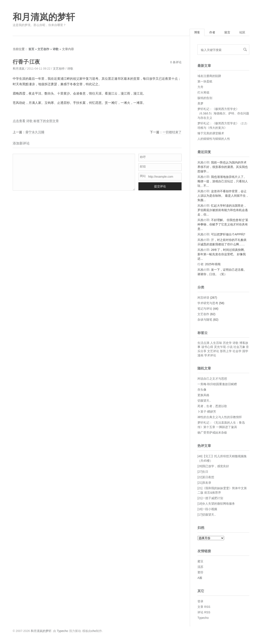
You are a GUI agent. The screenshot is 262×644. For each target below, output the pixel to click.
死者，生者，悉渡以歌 (212, 406)
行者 (200, 264)
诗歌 (56, 49)
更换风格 (203, 395)
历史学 (227, 343)
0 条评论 (176, 62)
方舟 (200, 87)
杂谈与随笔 (205, 320)
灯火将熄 (203, 92)
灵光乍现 (220, 347)
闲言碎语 (203, 298)
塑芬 (200, 572)
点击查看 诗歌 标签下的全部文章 (36, 121)
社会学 (237, 351)
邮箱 (143, 166)
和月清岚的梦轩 (44, 17)
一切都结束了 (172, 132)
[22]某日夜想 (206, 477)
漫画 (200, 355)
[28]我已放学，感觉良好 (213, 466)
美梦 (200, 103)
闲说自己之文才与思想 (212, 379)
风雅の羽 (203, 162)
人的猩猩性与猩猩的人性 (214, 139)
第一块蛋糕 (205, 81)
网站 (143, 176)
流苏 (200, 567)
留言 (227, 32)
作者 (212, 32)
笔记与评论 (205, 309)
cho (94, 631)
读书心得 (207, 347)
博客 (197, 32)
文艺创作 (43, 49)
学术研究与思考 (208, 303)
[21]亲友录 (204, 483)
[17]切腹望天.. (207, 515)
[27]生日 (203, 472)
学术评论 (210, 355)
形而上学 (226, 351)
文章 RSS (204, 607)
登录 (200, 601)
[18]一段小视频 (207, 509)
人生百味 (216, 343)
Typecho (203, 618)
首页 (31, 49)
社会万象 (239, 347)
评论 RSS (204, 612)
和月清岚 (19, 69)
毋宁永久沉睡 (35, 132)
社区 (242, 32)
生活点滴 (203, 343)
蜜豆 (200, 561)
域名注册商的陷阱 (209, 76)
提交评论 (160, 186)
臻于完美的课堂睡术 (211, 133)
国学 (245, 351)
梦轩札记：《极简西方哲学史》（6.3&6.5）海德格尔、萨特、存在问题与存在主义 (223, 113)
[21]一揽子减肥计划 (210, 498)
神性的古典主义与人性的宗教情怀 (220, 417)
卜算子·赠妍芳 (207, 412)
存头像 (202, 390)
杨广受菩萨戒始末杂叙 (212, 433)
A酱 (200, 578)
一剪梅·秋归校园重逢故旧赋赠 (217, 384)
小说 (230, 347)
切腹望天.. (204, 401)
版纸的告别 (205, 98)
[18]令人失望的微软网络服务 (216, 504)
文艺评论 (213, 351)
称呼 (143, 157)
